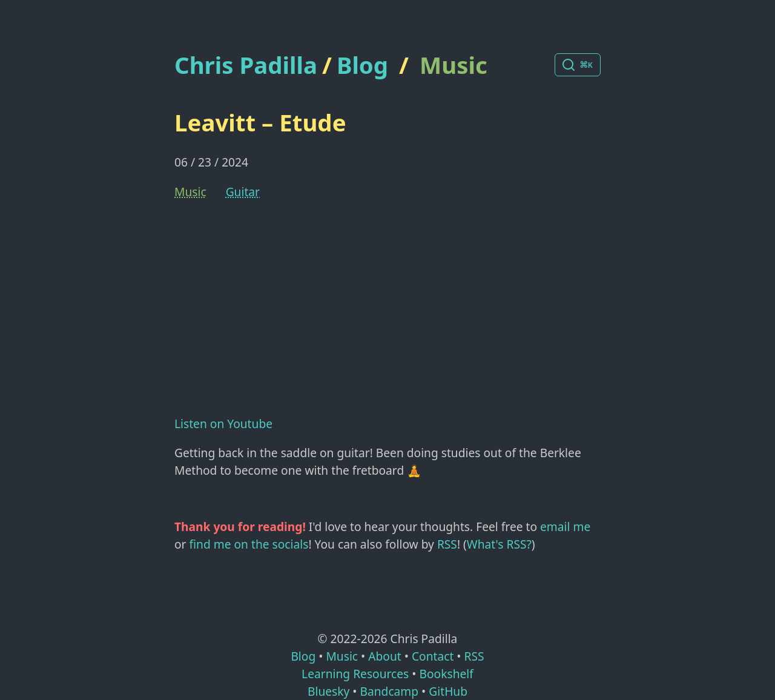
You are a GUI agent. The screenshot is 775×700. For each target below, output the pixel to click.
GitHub (448, 691)
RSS (447, 544)
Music (453, 65)
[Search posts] (578, 65)
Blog (362, 65)
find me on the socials (249, 544)
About (384, 656)
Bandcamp (389, 691)
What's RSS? (499, 544)
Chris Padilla (246, 65)
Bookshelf (447, 674)
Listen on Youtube (223, 424)
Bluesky (328, 691)
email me (565, 527)
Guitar (243, 192)
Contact (433, 656)
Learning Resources (355, 674)
